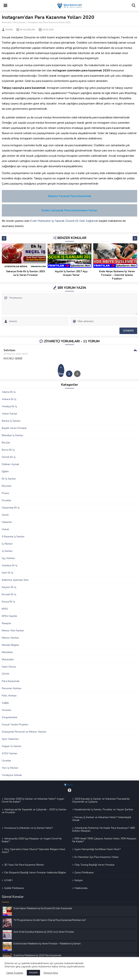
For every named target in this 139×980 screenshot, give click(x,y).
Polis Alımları (9, 696)
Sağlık (5, 703)
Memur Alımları (10, 638)
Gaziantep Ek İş (11, 508)
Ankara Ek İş (9, 399)
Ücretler (7, 761)
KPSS (5, 609)
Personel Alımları (12, 688)
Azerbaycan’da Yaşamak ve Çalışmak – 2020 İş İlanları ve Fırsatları (34, 811)
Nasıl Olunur (9, 667)
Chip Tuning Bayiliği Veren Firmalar (95, 865)
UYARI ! (8, 880)
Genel (5, 515)
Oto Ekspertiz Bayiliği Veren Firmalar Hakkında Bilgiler (35, 872)
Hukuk (5, 529)
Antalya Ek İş (9, 406)
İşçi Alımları (8, 558)
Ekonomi (7, 486)
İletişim (79, 880)
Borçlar (6, 443)
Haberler (7, 522)
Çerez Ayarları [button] (15, 973)
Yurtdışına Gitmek (12, 775)
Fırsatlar (7, 500)
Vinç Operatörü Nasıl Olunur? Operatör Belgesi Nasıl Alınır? (33, 851)
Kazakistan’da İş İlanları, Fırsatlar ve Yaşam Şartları (104, 809)
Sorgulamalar (10, 717)
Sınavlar (7, 710)
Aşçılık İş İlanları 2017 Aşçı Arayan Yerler (71, 273)
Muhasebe (8, 659)
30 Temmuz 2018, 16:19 (16, 354)
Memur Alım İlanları (13, 631)
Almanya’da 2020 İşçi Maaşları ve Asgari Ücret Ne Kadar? (32, 840)
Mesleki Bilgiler (10, 645)
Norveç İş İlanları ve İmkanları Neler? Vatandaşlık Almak (102, 819)
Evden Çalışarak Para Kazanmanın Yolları (69, 210)
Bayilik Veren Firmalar (14, 428)
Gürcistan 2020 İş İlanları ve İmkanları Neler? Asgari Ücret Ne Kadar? (33, 800)
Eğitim (5, 471)
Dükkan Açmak (10, 464)
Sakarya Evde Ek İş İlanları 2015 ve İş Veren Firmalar (26, 273)
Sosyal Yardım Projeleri (15, 725)
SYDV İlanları (10, 753)
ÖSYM (5, 674)
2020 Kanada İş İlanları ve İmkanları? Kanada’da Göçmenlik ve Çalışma (101, 800)
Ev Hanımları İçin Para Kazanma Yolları (97, 857)
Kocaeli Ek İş (9, 594)
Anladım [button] (33, 973)
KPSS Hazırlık (9, 616)
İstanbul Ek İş (10, 565)
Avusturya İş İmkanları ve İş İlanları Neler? (29, 828)
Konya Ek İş (8, 602)
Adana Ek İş (9, 392)
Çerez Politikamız (84, 872)
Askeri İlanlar (10, 414)
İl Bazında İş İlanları (13, 537)
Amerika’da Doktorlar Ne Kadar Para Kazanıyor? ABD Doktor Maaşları (104, 829)
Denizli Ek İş (9, 457)
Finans (6, 493)
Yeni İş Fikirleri (10, 768)
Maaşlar (6, 623)
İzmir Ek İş (8, 573)
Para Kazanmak (11, 681)
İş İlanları (7, 551)
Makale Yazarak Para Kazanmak (70, 196)
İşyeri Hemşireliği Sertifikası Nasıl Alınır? (98, 849)
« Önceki (61, 371)
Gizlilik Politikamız (14, 888)
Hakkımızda (81, 888)
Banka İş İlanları (11, 421)
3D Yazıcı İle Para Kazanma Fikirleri (24, 865)
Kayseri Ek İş (9, 587)
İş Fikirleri (7, 544)
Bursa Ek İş (8, 450)
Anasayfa (7, 22)
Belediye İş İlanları (12, 435)
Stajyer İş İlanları (12, 746)
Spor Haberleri (10, 739)
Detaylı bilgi (51, 973)
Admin (9, 30)
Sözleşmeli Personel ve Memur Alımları (24, 732)
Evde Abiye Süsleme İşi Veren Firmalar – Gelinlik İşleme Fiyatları (117, 275)
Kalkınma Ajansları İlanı (15, 580)
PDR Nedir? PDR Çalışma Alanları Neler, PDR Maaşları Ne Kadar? (104, 840)
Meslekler (7, 652)
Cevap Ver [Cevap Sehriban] (135, 350)
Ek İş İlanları (20, 22)
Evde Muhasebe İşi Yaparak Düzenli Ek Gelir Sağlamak (64, 221)
